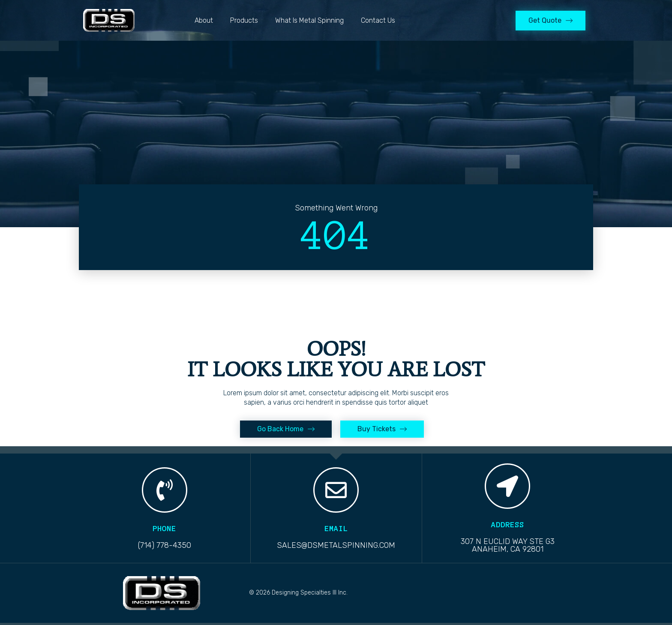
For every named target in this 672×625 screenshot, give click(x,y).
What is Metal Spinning (309, 20)
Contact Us (378, 20)
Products (244, 20)
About (204, 20)
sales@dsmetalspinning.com (336, 545)
